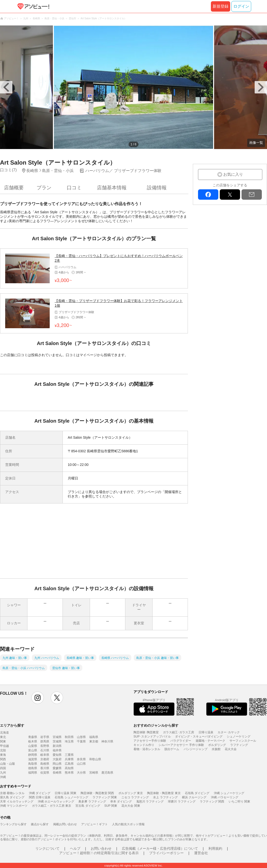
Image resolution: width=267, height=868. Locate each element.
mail (252, 195)
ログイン (241, 6)
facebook (208, 195)
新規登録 (221, 6)
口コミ (74, 188)
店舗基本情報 (112, 188)
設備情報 (157, 188)
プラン (44, 188)
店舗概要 (14, 188)
